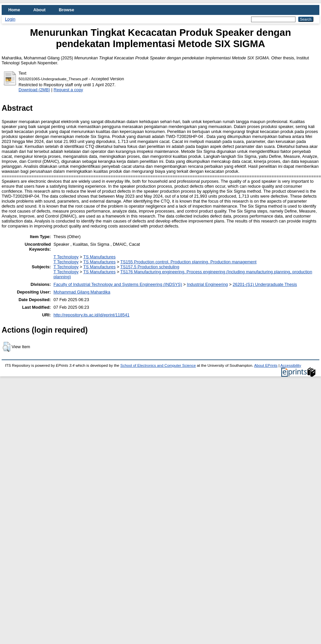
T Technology (66, 257)
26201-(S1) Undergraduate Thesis (265, 284)
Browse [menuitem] (67, 10)
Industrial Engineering (207, 284)
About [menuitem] (40, 10)
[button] (6, 347)
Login (10, 19)
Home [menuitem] (14, 10)
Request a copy (68, 90)
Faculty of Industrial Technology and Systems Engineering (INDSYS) (118, 284)
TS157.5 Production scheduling (150, 267)
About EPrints (266, 365)
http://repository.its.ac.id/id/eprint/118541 (91, 315)
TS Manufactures (99, 257)
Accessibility (291, 365)
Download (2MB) (34, 90)
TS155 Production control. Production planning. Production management (188, 262)
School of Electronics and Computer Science (158, 365)
